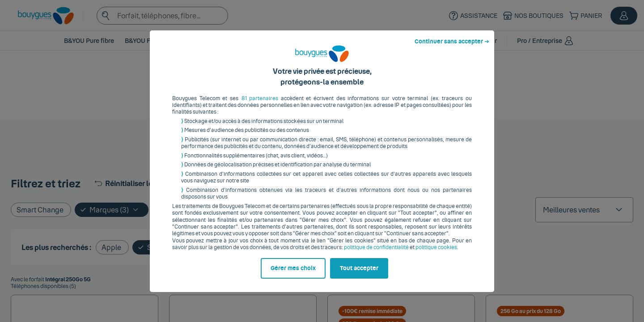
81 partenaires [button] (260, 105)
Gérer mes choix (293, 275)
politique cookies (436, 254)
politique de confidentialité (376, 254)
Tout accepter (359, 275)
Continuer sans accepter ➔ (452, 48)
